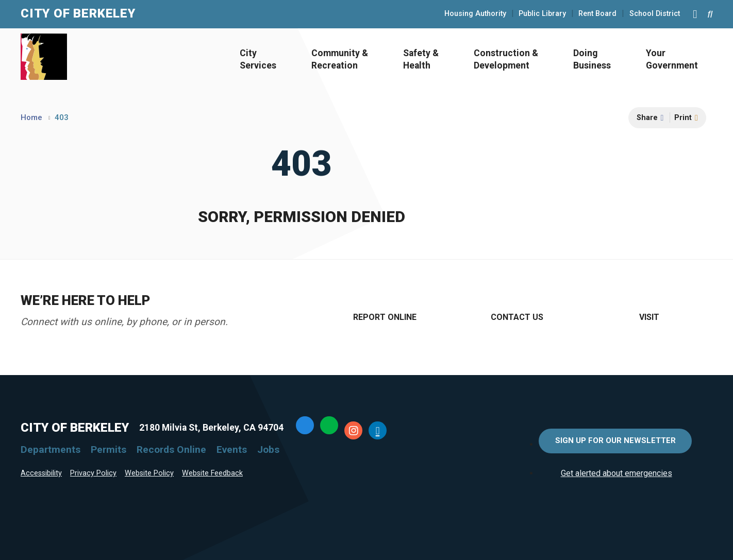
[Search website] (710, 14)
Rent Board (597, 14)
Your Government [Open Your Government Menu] (672, 60)
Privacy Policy (93, 473)
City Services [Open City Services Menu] (258, 60)
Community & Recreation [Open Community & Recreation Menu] (340, 60)
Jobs (268, 449)
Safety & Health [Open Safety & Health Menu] (421, 60)
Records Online (171, 449)
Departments (51, 449)
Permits (109, 449)
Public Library (542, 14)
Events (232, 449)
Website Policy (149, 473)
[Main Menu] (695, 14)
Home (31, 117)
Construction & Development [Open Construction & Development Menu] (506, 60)
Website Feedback (212, 473)
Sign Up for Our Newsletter (615, 440)
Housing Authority (475, 14)
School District (655, 14)
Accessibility (41, 473)
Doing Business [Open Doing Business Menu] (592, 60)
